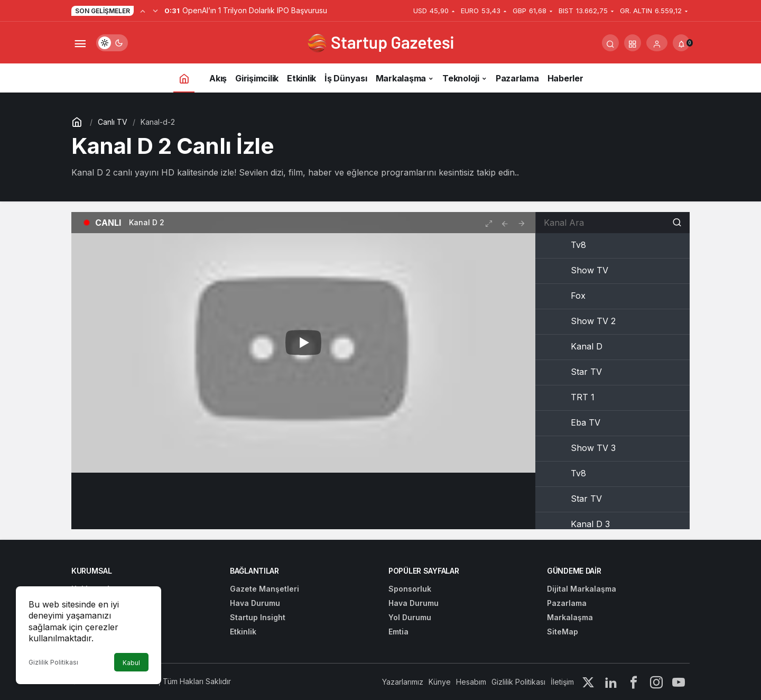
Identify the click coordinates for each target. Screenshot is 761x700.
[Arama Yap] (610, 43)
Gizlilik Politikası (53, 662)
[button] (633, 43)
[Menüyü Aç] (80, 43)
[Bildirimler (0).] (681, 43)
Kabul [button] (131, 663)
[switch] (112, 43)
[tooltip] (505, 223)
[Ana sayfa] (184, 78)
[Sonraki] (155, 11)
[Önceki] (143, 11)
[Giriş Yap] (657, 43)
